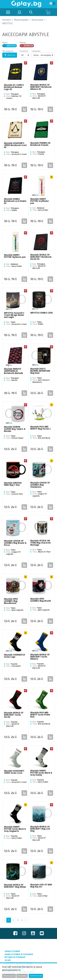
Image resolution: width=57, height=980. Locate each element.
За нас (8, 960)
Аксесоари (37, 20)
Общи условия (12, 951)
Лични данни (9, 976)
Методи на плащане (15, 957)
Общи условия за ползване (19, 954)
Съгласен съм (36, 976)
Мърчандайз (21, 20)
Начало (7, 20)
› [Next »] (26, 920)
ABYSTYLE (7, 23)
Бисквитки (22, 976)
